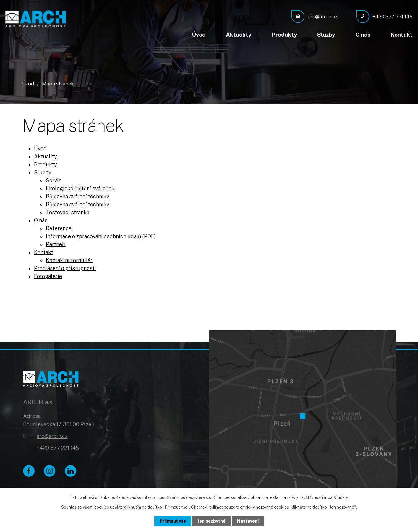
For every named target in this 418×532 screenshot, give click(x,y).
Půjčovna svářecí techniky (78, 196)
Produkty (284, 35)
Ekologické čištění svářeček (80, 188)
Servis (54, 180)
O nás (363, 35)
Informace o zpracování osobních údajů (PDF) (101, 236)
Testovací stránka (68, 212)
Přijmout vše (173, 521)
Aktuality (239, 35)
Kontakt (402, 35)
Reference (59, 228)
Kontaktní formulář (69, 260)
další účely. (338, 497)
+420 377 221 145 (58, 448)
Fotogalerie (48, 276)
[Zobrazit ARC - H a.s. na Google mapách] (302, 414)
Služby (326, 35)
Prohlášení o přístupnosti (65, 268)
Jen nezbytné (212, 521)
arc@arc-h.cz (52, 436)
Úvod (199, 35)
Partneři (56, 244)
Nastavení (248, 521)
